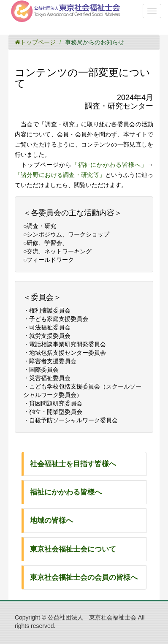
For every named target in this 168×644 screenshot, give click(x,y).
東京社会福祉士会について (73, 549)
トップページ (35, 42)
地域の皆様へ (51, 520)
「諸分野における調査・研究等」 (60, 175)
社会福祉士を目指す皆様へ (73, 464)
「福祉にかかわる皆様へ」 (110, 165)
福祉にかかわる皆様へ (66, 492)
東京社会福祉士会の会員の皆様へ (84, 577)
